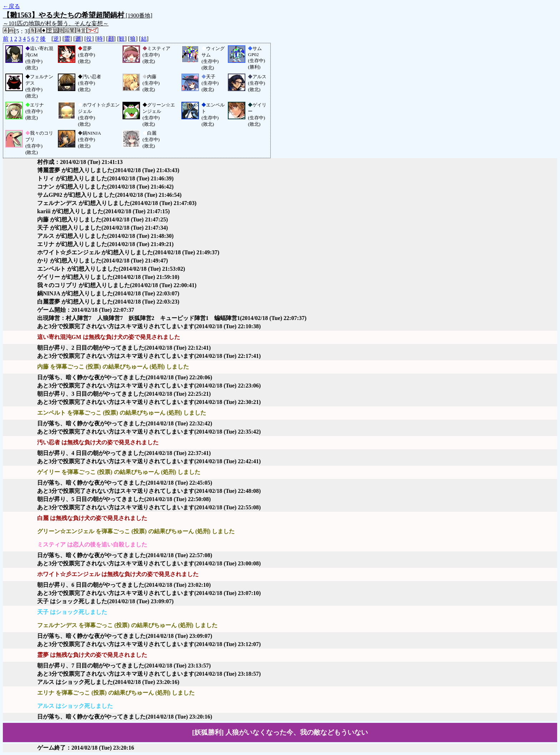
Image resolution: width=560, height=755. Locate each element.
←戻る (11, 6)
